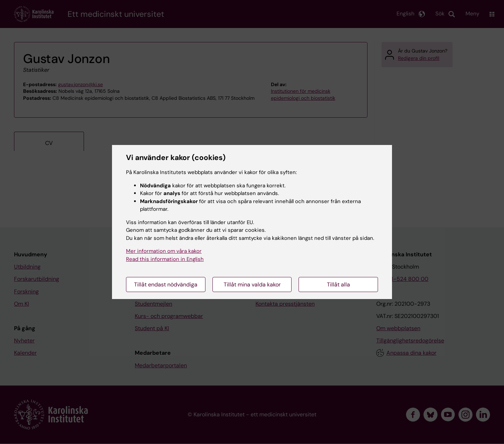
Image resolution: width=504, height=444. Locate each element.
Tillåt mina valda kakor (252, 285)
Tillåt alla (338, 285)
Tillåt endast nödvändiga (166, 285)
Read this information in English (165, 259)
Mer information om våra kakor (164, 251)
